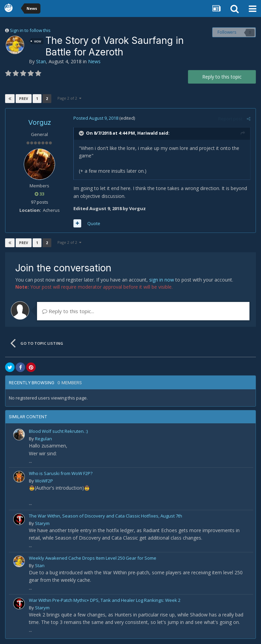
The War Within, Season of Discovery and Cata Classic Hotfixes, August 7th (106, 516)
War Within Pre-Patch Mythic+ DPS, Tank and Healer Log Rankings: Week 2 (105, 600)
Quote (94, 223)
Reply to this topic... (68, 311)
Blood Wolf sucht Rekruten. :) (58, 431)
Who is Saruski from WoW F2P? (61, 473)
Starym (42, 523)
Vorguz (40, 122)
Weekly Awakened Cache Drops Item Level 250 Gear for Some (93, 558)
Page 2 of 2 (69, 98)
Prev (24, 99)
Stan (41, 61)
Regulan (43, 439)
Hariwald (147, 133)
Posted (96, 118)
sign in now (162, 280)
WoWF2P (44, 481)
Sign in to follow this (30, 30)
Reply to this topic (222, 77)
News (94, 61)
